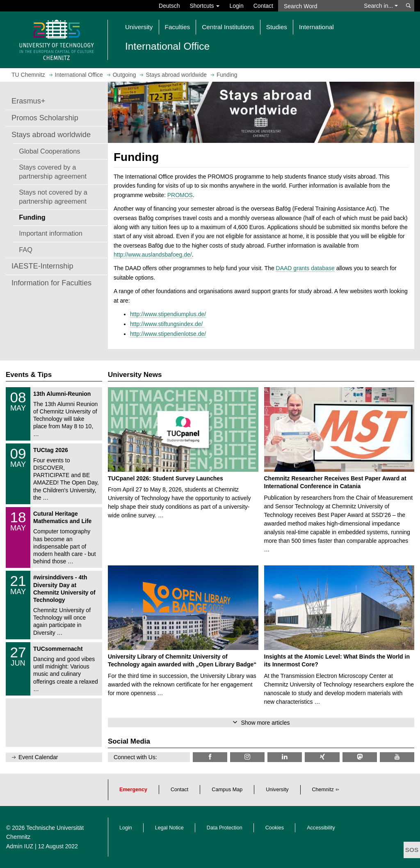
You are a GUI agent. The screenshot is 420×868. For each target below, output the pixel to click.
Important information (51, 233)
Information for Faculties (51, 283)
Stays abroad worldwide (51, 135)
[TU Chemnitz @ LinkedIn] (285, 757)
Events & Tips (29, 375)
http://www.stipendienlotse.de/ (168, 334)
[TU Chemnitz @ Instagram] (247, 757)
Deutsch (169, 6)
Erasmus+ (28, 101)
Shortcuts (204, 6)
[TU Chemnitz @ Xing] (322, 757)
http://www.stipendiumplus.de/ (168, 314)
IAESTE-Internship (42, 266)
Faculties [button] (178, 27)
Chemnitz (323, 790)
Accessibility (321, 828)
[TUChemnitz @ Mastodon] (360, 757)
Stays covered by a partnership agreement (53, 172)
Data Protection (225, 828)
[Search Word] (318, 6)
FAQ (26, 250)
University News (135, 375)
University (277, 790)
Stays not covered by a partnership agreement (53, 197)
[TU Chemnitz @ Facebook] (210, 757)
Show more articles (265, 723)
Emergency (133, 790)
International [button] (316, 27)
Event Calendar (38, 757)
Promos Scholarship (45, 118)
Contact (263, 6)
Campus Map (227, 790)
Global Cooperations (49, 151)
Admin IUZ (20, 846)
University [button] (139, 27)
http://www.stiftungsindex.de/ (167, 324)
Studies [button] (277, 27)
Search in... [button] (381, 6)
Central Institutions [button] (228, 27)
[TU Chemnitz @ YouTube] (397, 757)
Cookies (275, 828)
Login (236, 6)
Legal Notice (169, 828)
